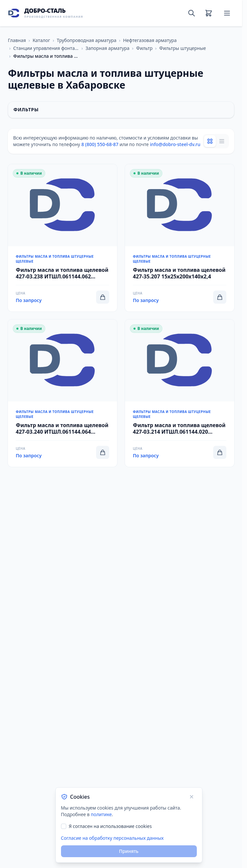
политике (101, 814)
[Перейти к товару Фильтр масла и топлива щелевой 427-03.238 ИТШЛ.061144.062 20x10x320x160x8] (62, 238)
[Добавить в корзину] (103, 297)
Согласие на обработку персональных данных (112, 838)
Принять (129, 851)
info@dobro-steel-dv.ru (175, 144)
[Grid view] (210, 141)
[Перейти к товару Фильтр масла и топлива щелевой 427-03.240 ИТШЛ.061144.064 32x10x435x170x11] (62, 393)
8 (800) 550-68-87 (100, 144)
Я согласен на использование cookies (110, 826)
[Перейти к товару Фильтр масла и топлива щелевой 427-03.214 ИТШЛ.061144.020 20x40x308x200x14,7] (180, 393)
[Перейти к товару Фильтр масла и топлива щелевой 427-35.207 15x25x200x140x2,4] (180, 238)
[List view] (222, 141)
